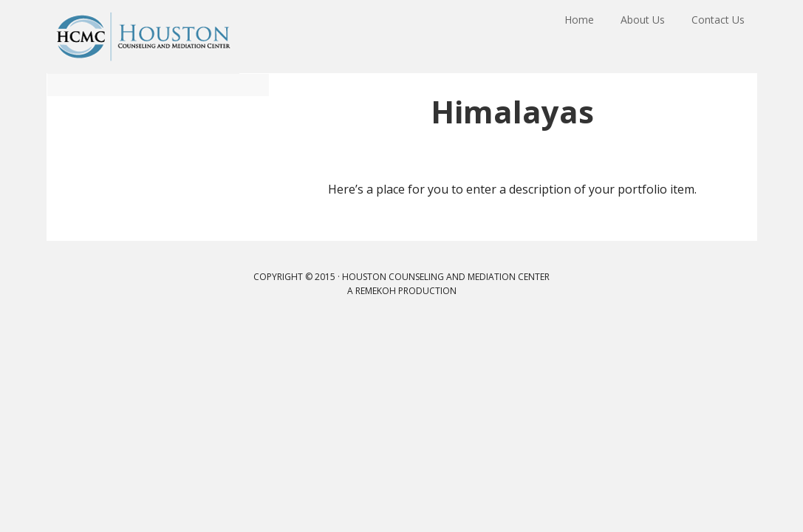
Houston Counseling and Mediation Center (143, 37)
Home (587, 36)
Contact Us (720, 36)
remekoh (376, 291)
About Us (647, 36)
